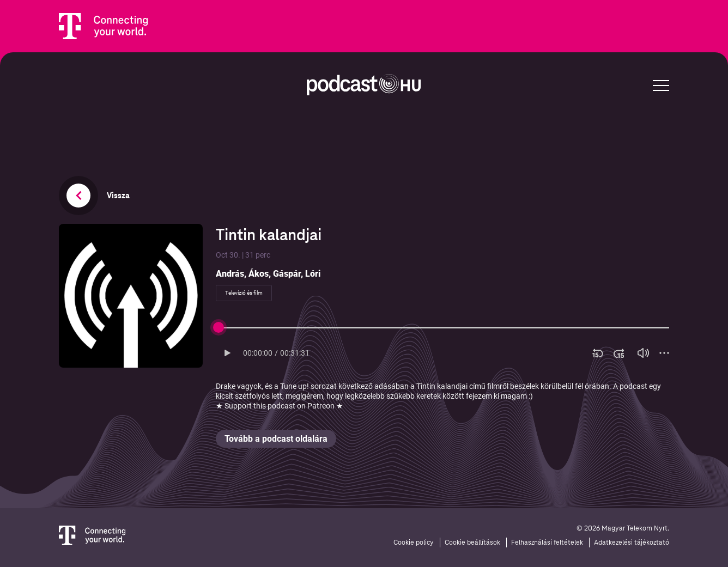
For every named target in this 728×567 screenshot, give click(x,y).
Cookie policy (414, 542)
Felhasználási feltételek (547, 542)
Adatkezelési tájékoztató (632, 542)
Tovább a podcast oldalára (276, 439)
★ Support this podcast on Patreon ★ (280, 406)
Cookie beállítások (472, 542)
